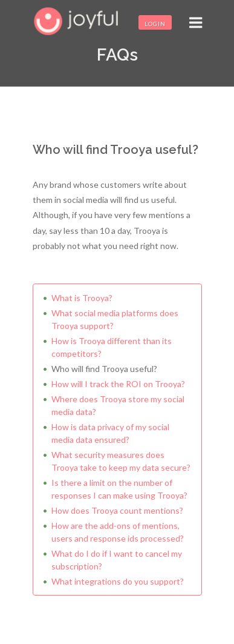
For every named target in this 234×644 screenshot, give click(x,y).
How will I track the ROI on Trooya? (118, 384)
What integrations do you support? (118, 581)
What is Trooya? (82, 298)
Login (155, 24)
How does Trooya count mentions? (117, 510)
